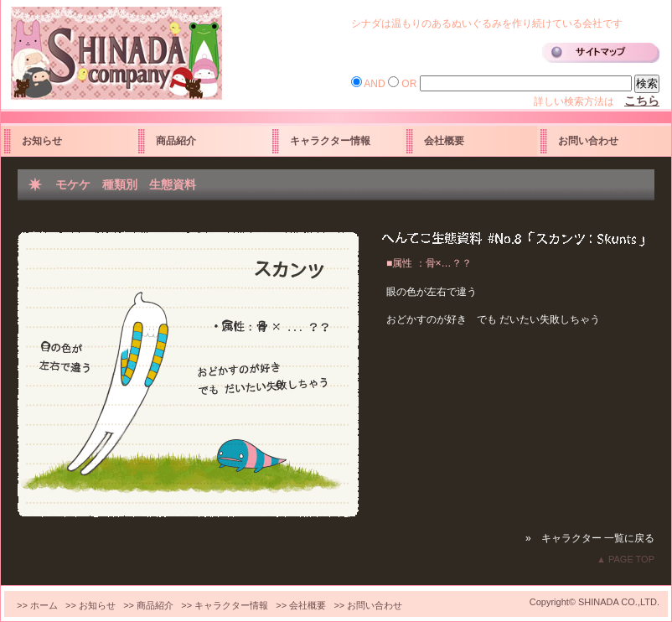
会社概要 (444, 141)
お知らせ (42, 141)
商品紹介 (176, 141)
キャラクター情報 (330, 141)
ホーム (44, 605)
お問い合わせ (588, 141)
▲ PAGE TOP (625, 559)
